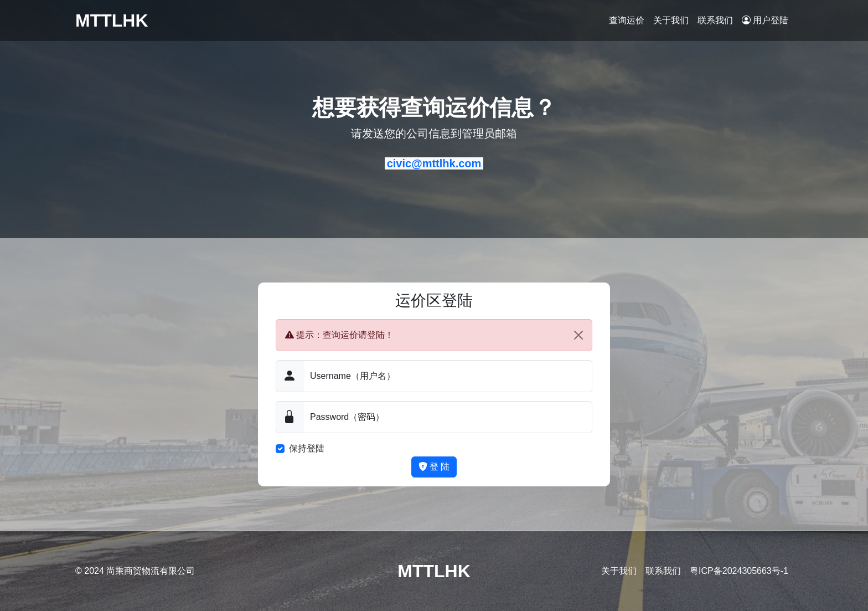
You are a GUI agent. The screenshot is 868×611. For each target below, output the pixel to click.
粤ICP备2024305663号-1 (739, 571)
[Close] (578, 335)
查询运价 (627, 20)
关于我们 (671, 20)
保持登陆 (307, 448)
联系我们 (715, 20)
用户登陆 (765, 20)
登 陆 (434, 467)
